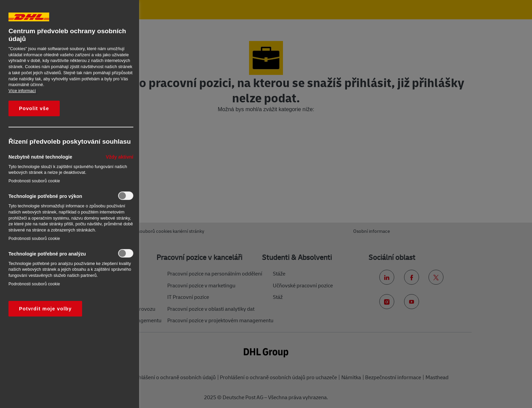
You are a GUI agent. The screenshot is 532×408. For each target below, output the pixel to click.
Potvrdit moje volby (45, 309)
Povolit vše (34, 108)
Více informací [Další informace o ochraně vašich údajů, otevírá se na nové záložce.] (22, 91)
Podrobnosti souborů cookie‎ (34, 181)
